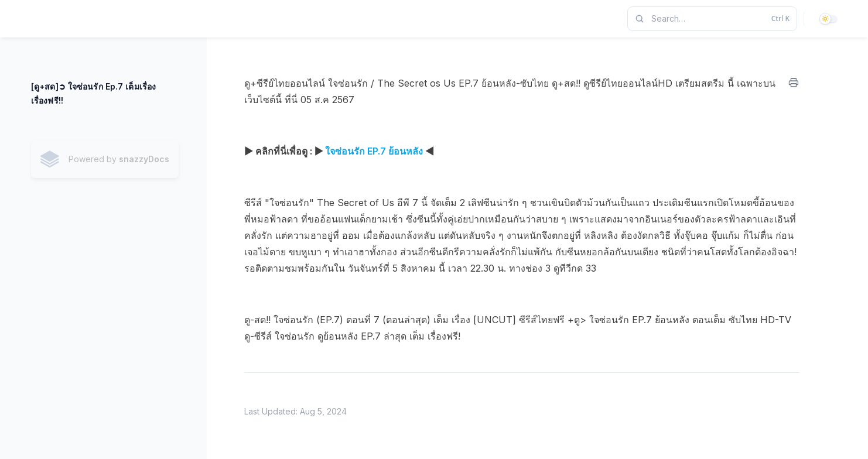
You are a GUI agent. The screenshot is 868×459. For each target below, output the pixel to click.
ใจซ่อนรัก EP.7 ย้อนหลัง (374, 151)
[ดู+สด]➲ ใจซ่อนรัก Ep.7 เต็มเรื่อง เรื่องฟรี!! (93, 93)
